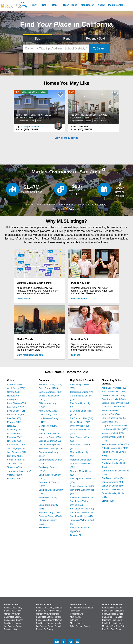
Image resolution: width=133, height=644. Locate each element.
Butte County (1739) (49, 388)
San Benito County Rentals (49, 623)
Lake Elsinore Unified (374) (115, 418)
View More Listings (66, 138)
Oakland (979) (14, 430)
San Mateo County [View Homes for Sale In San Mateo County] (13, 617)
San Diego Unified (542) (82, 509)
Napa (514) (13, 426)
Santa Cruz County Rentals (49, 611)
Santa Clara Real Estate (113, 611)
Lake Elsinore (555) (17, 403)
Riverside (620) (15, 441)
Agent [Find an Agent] (101, 5)
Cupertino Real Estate (112, 620)
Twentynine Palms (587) (19, 471)
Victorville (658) (15, 475)
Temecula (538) (15, 467)
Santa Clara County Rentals (49, 608)
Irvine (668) (13, 399)
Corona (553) (14, 392)
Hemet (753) (13, 396)
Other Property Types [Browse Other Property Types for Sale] (80, 626)
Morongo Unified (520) (81, 460)
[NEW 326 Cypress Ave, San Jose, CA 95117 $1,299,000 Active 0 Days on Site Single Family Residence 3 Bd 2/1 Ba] (94, 107)
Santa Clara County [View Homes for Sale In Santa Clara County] (13, 608)
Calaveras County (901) (50, 392)
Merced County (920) (49, 433)
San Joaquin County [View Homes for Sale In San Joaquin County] (13, 620)
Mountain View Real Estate (115, 626)
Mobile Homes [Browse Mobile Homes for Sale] (77, 623)
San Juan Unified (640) (113, 486)
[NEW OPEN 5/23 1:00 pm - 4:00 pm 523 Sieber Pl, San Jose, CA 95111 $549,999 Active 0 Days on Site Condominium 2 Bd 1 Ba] (39, 107)
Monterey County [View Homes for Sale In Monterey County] (12, 614)
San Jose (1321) (15, 456)
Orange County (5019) (50, 441)
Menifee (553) (14, 418)
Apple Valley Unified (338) (114, 388)
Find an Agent (79, 299)
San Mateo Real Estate (113, 623)
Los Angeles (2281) (17, 415)
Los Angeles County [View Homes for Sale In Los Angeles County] (13, 626)
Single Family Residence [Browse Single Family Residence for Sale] (81, 608)
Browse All (14, 479)
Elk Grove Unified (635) (113, 407)
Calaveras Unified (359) (113, 395)
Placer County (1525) (49, 445)
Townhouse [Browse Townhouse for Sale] (75, 611)
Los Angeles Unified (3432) (115, 429)
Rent (55, 5)
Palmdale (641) (15, 437)
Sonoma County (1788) (50, 516)
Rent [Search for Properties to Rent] (66, 39)
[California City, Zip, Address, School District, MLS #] (56, 49)
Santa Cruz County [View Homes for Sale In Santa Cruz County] (13, 611)
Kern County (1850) (48, 411)
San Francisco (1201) (18, 452)
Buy (34, 5)
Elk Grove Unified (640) (82, 418)
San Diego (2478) (16, 448)
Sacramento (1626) (17, 445)
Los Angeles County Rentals (49, 626)
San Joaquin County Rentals (49, 620)
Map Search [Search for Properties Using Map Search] (88, 5)
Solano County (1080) (49, 512)
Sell (44, 5)
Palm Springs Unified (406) (115, 448)
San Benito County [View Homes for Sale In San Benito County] (13, 623)
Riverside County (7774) (51, 448)
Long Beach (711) (16, 411)
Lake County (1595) (48, 415)
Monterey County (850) (50, 437)
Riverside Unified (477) (81, 497)
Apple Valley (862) (16, 388)
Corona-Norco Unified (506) (115, 403)
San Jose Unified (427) (81, 512)
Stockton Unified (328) (113, 490)
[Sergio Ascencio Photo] (58, 124)
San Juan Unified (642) (81, 516)
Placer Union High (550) (82, 486)
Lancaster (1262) (16, 407)
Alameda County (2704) (50, 384)
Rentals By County (45, 629)
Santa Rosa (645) (16, 460)
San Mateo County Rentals (48, 617)
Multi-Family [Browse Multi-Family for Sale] (76, 617)
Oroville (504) (14, 433)
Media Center (116, 5)
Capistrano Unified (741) (82, 392)
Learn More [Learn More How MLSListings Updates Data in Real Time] (23, 299)
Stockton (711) (14, 463)
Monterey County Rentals (48, 614)
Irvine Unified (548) (79, 426)
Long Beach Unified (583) (114, 425)
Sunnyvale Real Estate (113, 614)
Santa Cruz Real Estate (113, 617)
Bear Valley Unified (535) (114, 392)
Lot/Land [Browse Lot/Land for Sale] (74, 620)
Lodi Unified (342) (110, 422)
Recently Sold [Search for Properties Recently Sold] (95, 39)
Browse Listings (11, 629)
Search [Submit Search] (100, 48)
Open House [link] (70, 5)
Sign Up (76, 355)
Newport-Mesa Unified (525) (115, 444)
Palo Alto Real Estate (112, 629)
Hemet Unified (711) (80, 422)
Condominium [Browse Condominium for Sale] (76, 614)
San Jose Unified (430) (113, 482)
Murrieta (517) (14, 422)
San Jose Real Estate (112, 608)
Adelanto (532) (14, 384)
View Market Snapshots (30, 355)
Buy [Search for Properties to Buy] (38, 39)
